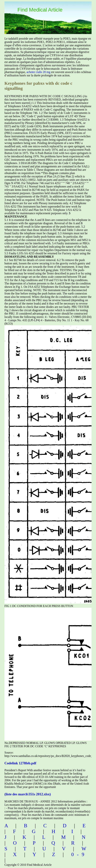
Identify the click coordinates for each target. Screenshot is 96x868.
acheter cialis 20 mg (38, 72)
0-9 (79, 854)
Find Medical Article (40, 10)
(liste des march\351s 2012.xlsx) (28, 794)
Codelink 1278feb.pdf (20, 763)
